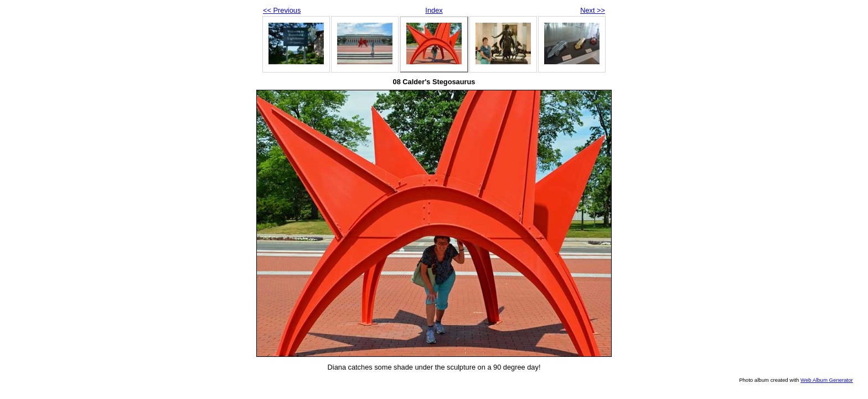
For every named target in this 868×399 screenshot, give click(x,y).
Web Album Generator (827, 380)
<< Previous (282, 10)
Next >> (593, 10)
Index (434, 10)
